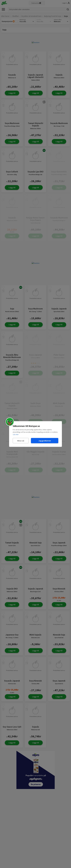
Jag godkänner (45, 441)
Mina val (21, 441)
